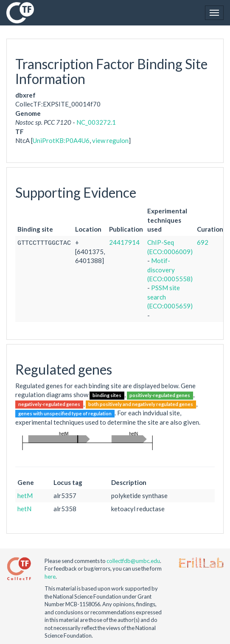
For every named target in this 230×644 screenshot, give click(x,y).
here (50, 577)
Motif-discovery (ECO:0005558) (170, 270)
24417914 (124, 242)
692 (203, 242)
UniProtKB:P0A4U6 (61, 140)
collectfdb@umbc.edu (133, 561)
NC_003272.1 (96, 122)
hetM (25, 496)
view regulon (110, 140)
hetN (24, 509)
